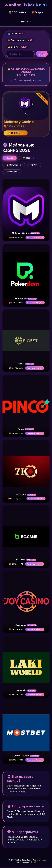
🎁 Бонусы (37, 12)
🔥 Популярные (14, 166)
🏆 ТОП (26, 159)
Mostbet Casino (21, 756)
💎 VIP (34, 166)
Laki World (21, 691)
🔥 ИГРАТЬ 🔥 (16, 134)
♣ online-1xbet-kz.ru (26, 5)
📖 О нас (26, 21)
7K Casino (21, 495)
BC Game (21, 560)
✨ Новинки (12, 172)
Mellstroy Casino (21, 234)
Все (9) (10, 159)
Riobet (21, 365)
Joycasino (21, 626)
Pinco (21, 430)
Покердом (21, 299)
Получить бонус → (35, 238)
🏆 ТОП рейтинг (18, 12)
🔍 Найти (42, 54)
